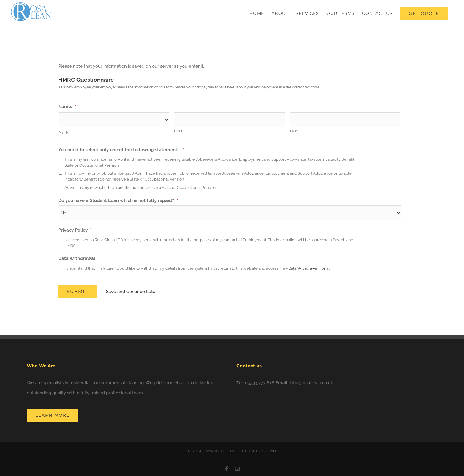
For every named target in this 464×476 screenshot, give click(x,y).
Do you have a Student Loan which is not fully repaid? (118, 200)
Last (294, 131)
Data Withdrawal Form (309, 268)
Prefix (64, 133)
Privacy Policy (75, 230)
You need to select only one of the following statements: (121, 150)
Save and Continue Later (132, 292)
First (178, 131)
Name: (67, 107)
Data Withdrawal (79, 258)
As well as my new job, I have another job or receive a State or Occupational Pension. (141, 188)
